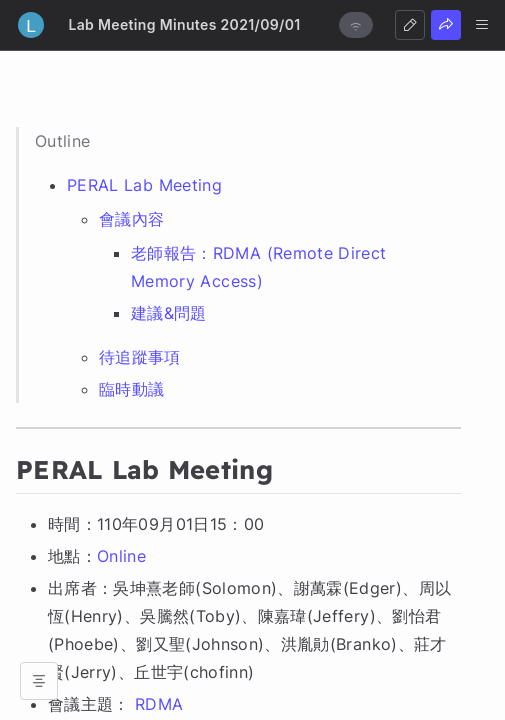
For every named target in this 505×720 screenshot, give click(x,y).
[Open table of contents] (39, 681)
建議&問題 (169, 313)
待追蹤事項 (140, 357)
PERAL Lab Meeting (144, 185)
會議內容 (131, 219)
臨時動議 (131, 389)
